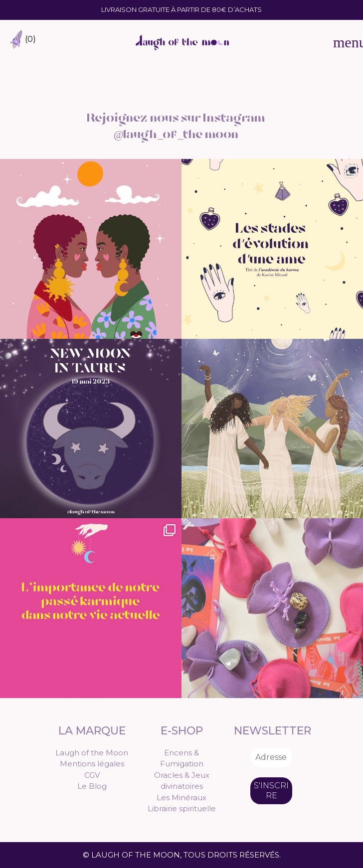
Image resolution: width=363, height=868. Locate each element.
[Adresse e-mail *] (271, 757)
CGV (92, 775)
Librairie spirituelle (182, 808)
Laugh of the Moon (92, 753)
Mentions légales (92, 764)
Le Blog (92, 786)
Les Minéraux (181, 797)
